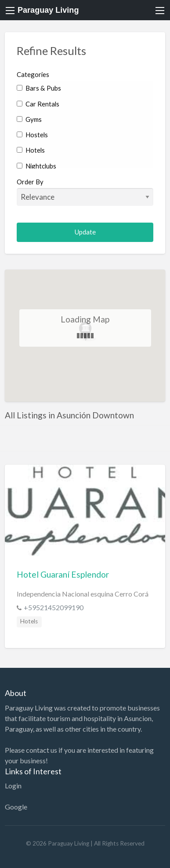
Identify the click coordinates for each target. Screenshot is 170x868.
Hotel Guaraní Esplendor (63, 574)
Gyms (29, 119)
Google (16, 807)
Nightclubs (36, 166)
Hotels (31, 150)
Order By (85, 192)
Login (13, 786)
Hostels (32, 135)
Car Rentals (38, 104)
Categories (33, 74)
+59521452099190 (54, 607)
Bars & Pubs (39, 88)
